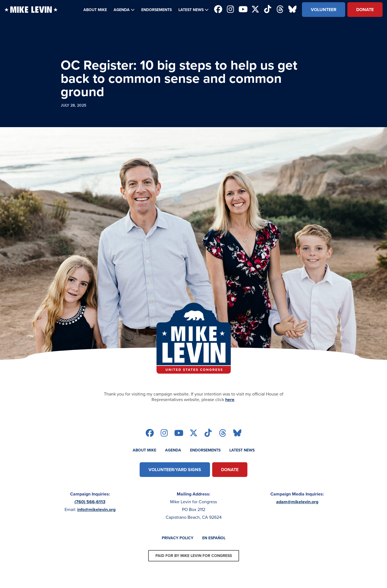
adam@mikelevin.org (297, 502)
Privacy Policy (178, 538)
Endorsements (157, 10)
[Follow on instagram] (231, 10)
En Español (214, 538)
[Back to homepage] (31, 10)
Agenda (122, 10)
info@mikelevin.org (96, 509)
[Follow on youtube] (243, 10)
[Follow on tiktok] (268, 10)
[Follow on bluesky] (292, 10)
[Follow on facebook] (218, 10)
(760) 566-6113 (90, 502)
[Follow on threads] (280, 10)
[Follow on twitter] (255, 10)
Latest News (191, 10)
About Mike (95, 10)
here (230, 400)
